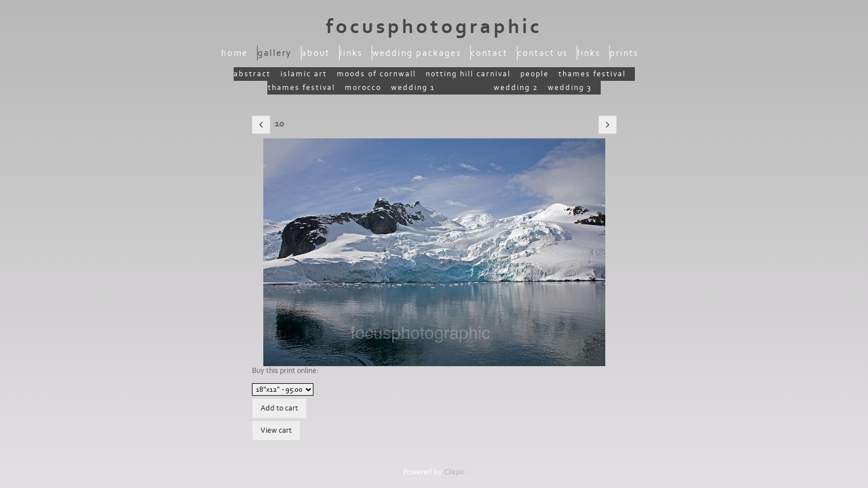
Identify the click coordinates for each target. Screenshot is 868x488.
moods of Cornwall (376, 74)
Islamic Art (304, 74)
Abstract (252, 74)
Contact (489, 53)
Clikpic (455, 472)
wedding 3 (570, 88)
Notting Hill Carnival (468, 74)
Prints (624, 53)
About (316, 53)
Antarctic (464, 88)
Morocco (363, 88)
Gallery (275, 53)
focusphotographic (434, 27)
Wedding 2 (516, 88)
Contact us (543, 53)
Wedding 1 (413, 88)
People (535, 74)
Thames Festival (592, 74)
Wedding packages (417, 53)
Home (235, 53)
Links (351, 53)
